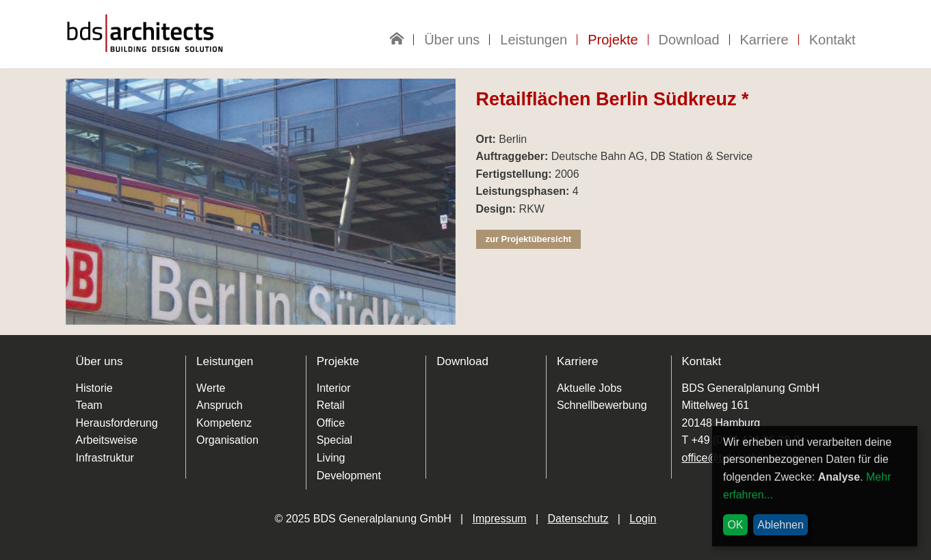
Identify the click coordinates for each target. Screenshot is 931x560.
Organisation (227, 440)
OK (735, 525)
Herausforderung (117, 423)
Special (335, 440)
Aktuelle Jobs (589, 388)
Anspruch (220, 405)
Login (643, 519)
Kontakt (832, 40)
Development (349, 476)
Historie (94, 388)
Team (89, 405)
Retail (331, 405)
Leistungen (534, 40)
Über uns (452, 40)
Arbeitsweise (107, 440)
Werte (211, 388)
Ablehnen (781, 525)
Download (689, 40)
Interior (334, 388)
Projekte (613, 40)
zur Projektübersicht (529, 239)
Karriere (764, 40)
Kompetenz (224, 423)
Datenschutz (578, 519)
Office (331, 423)
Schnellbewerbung (602, 405)
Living (331, 458)
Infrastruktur (105, 458)
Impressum (500, 519)
